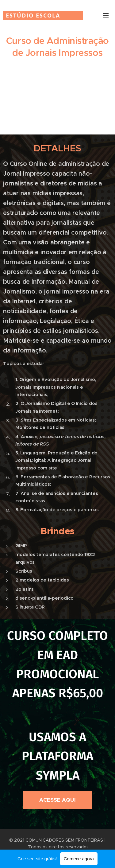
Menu (106, 16)
